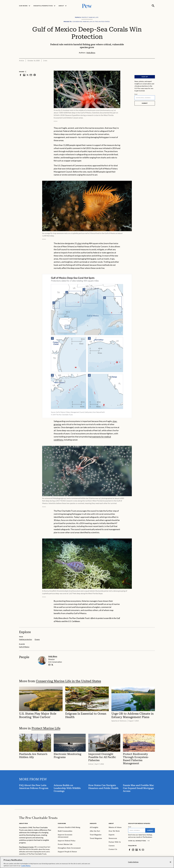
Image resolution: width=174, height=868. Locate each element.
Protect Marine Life (46, 728)
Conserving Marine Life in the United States (68, 681)
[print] (35, 75)
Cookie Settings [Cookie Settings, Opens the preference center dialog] (133, 862)
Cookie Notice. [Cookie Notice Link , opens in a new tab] (26, 866)
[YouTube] (143, 850)
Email (136, 94)
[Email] (145, 98)
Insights (93, 823)
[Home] (38, 818)
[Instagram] (133, 850)
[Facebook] (130, 850)
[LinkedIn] (137, 850)
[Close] (170, 862)
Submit (145, 103)
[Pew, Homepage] (87, 6)
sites (79, 243)
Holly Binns (53, 656)
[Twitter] (140, 850)
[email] (49, 665)
